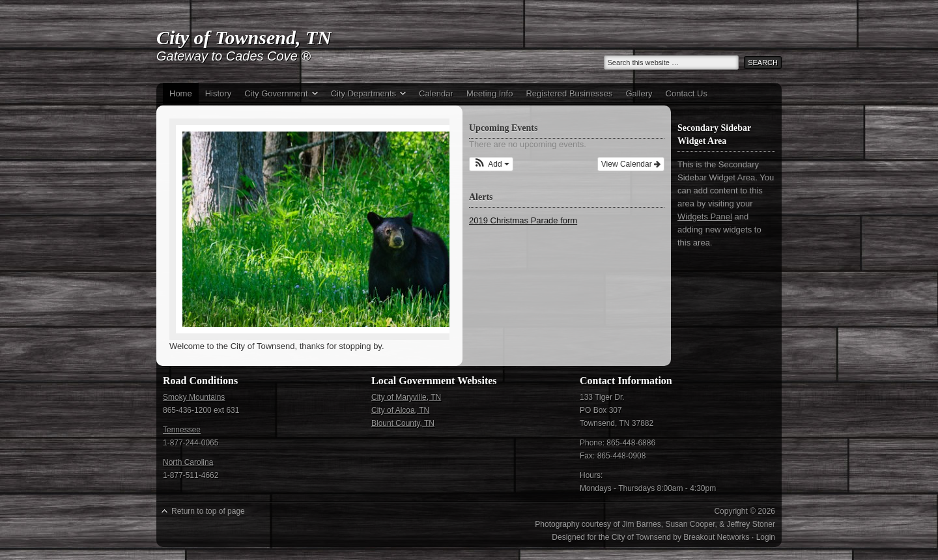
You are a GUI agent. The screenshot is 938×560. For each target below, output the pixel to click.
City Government (278, 95)
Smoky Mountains (194, 397)
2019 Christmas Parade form (523, 220)
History (218, 93)
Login (766, 537)
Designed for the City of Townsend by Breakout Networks (650, 537)
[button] (491, 164)
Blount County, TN (403, 423)
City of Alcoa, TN (400, 410)
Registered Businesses (569, 93)
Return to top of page (208, 511)
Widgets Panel (705, 217)
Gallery (639, 93)
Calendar (436, 93)
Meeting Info (490, 93)
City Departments (365, 95)
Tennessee (182, 430)
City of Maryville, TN (406, 397)
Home (181, 93)
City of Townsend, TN (244, 37)
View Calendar (631, 164)
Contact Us (687, 93)
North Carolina (188, 462)
